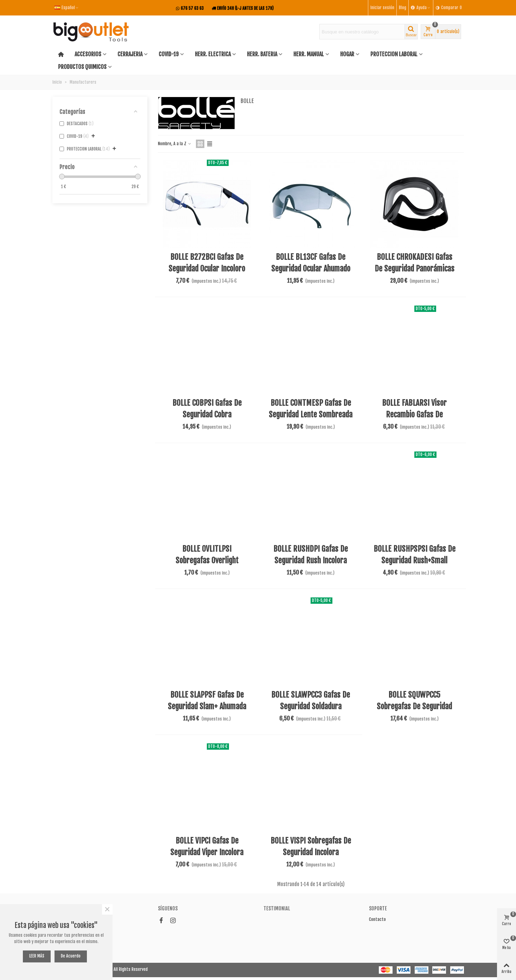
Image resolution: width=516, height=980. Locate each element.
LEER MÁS (37, 956)
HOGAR (347, 54)
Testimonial (277, 908)
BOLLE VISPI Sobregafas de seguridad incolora (311, 846)
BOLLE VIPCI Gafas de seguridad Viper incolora (207, 846)
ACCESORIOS (88, 54)
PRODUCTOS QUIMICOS (82, 67)
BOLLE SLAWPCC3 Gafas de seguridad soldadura (311, 700)
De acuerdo (71, 956)
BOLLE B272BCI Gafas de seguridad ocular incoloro (207, 263)
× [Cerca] (107, 909)
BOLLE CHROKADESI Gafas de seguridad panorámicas (415, 263)
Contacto (377, 919)
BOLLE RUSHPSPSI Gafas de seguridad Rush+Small (415, 555)
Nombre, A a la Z (175, 144)
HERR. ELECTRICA (213, 54)
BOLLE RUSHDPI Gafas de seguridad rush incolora (311, 555)
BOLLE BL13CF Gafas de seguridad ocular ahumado (311, 263)
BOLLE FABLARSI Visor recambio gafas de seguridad (414, 414)
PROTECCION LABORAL (394, 54)
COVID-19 (169, 54)
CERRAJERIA (130, 54)
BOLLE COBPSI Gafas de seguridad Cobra (207, 409)
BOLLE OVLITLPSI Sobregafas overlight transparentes (207, 560)
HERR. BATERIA (262, 54)
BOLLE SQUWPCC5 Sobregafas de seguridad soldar (414, 706)
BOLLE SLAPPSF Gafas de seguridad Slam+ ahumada (207, 700)
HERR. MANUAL (309, 54)
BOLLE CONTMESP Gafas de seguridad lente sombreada (311, 409)
